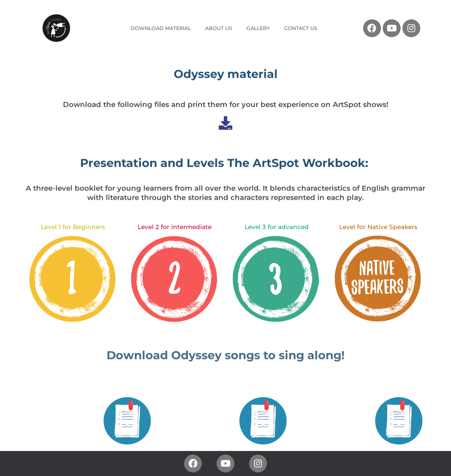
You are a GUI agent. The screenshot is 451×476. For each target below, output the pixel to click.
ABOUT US (219, 28)
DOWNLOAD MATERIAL (161, 28)
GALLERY (258, 28)
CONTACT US (301, 28)
